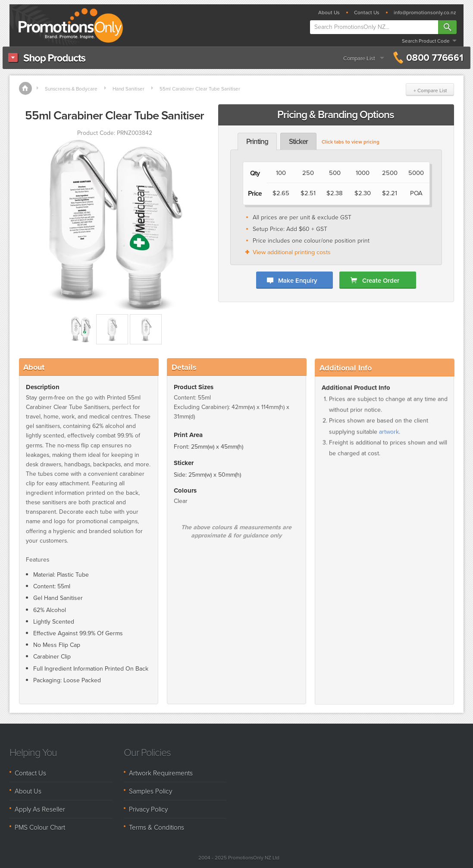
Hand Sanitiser (128, 89)
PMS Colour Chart (40, 827)
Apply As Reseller (40, 809)
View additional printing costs (292, 252)
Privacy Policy (148, 809)
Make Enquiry (298, 281)
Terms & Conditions (157, 827)
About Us (329, 12)
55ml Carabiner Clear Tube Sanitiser (200, 89)
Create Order (381, 281)
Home (25, 88)
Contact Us (367, 12)
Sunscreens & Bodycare (71, 89)
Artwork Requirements (161, 773)
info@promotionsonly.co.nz (425, 12)
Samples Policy (150, 791)
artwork (389, 445)
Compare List (359, 58)
